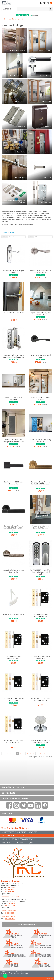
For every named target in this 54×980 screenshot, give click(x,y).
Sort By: (5, 237)
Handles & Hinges (15, 19)
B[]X (52, 979)
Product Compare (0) (9, 232)
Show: (31, 237)
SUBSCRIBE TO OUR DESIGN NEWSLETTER (21, 832)
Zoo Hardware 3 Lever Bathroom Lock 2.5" (41, 615)
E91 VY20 (11, 903)
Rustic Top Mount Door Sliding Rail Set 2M (41, 441)
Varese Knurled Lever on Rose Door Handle (13, 571)
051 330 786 (9, 892)
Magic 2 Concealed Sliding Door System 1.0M (41, 314)
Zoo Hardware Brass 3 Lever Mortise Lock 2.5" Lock (14, 741)
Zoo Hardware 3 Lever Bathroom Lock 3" (14, 657)
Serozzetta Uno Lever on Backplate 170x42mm (41, 527)
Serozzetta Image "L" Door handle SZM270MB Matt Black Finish (13, 528)
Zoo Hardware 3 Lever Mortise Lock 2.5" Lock (41, 657)
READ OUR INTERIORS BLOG (15, 836)
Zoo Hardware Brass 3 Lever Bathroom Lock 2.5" (41, 699)
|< (4, 753)
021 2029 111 (10, 919)
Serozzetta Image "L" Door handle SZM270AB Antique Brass (41, 484)
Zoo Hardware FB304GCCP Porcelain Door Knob (40, 741)
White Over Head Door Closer (14, 614)
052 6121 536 (10, 905)
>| (44, 753)
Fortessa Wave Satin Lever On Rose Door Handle (41, 271)
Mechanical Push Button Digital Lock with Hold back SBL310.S (14, 356)
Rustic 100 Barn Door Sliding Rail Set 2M (40, 398)
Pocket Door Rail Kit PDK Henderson (13, 398)
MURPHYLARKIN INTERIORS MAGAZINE (20, 839)
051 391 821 (9, 890)
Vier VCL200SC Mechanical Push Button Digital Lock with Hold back (40, 572)
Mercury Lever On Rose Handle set (41, 356)
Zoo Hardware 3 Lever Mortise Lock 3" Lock (14, 699)
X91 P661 (11, 888)
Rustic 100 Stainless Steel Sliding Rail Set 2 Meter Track (14, 441)
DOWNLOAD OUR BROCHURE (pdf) (18, 843)
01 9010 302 (9, 913)
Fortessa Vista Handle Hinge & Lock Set (13, 271)
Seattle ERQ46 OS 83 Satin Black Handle (13, 483)
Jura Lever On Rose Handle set (14, 313)
